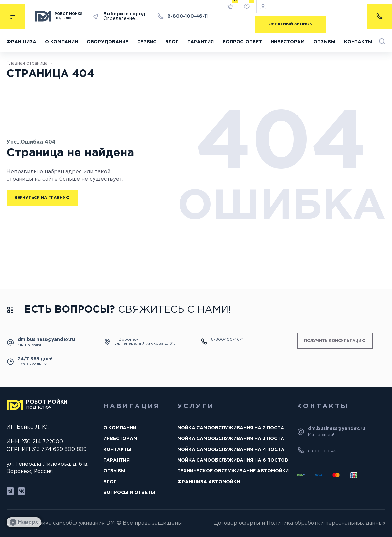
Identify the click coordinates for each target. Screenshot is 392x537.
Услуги (196, 406)
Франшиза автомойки (209, 482)
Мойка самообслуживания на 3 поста (231, 439)
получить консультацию (335, 341)
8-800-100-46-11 (188, 16)
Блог (172, 42)
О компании (61, 42)
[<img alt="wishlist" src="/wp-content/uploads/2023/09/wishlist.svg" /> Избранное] (247, 7)
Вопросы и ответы (129, 493)
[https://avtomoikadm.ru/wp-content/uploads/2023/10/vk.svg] (22, 491)
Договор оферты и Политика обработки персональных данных (300, 523)
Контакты (358, 42)
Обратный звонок (290, 24)
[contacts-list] (379, 16)
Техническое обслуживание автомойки (233, 471)
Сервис (147, 42)
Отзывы (324, 42)
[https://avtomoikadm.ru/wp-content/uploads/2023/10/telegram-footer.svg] (10, 491)
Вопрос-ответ (242, 42)
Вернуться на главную (42, 198)
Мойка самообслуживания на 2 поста (231, 428)
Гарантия (201, 42)
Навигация (132, 406)
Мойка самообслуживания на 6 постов (233, 460)
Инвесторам (288, 42)
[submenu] (13, 16)
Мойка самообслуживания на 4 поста (231, 450)
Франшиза (21, 42)
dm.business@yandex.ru (46, 340)
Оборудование (108, 42)
